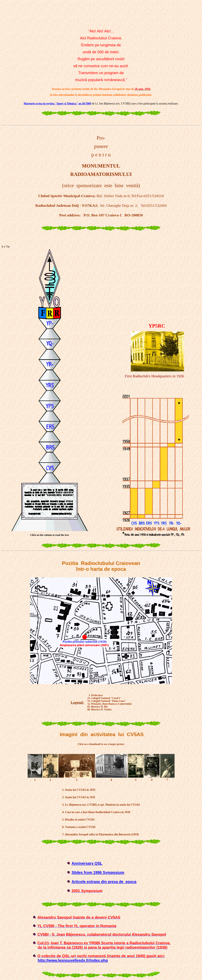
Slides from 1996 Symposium (98, 872)
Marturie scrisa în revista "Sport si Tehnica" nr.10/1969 (57, 104)
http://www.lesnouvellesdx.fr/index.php (73, 960)
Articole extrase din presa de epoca (104, 882)
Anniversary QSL (87, 863)
